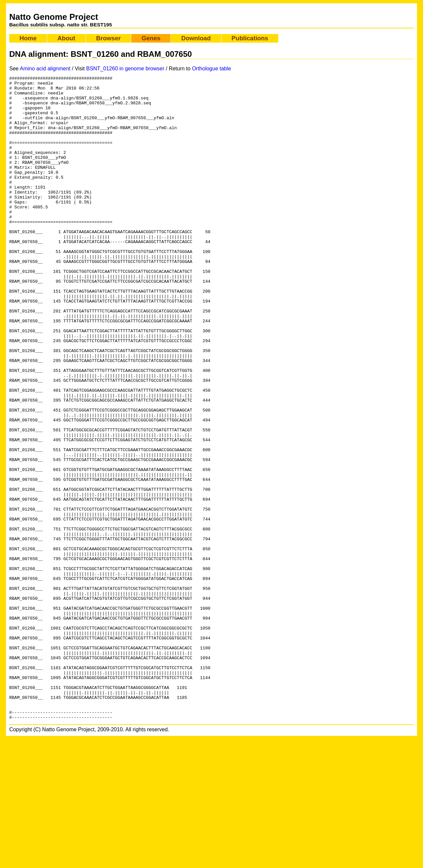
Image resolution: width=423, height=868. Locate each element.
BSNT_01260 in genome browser (125, 69)
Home (28, 38)
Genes (151, 38)
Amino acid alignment (45, 69)
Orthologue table (211, 69)
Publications (250, 38)
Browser (109, 38)
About (66, 38)
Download (196, 38)
